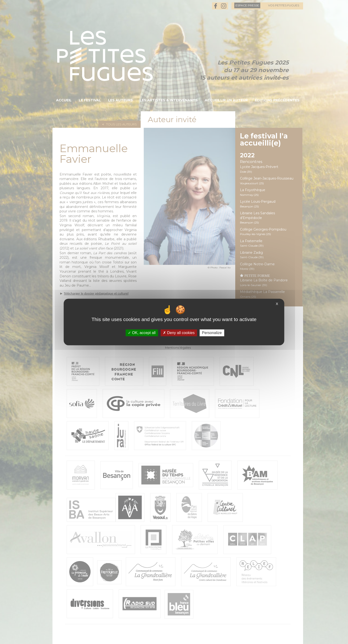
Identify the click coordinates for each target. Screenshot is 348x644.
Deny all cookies (179, 333)
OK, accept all (142, 333)
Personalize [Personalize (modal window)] (212, 333)
